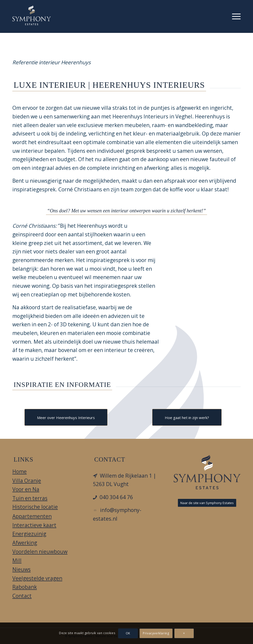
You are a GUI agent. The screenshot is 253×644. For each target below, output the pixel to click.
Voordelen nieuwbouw (40, 552)
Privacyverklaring (156, 633)
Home (20, 471)
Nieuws (21, 569)
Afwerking (25, 543)
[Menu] (236, 16)
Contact (22, 596)
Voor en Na (26, 489)
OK (128, 633)
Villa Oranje (27, 481)
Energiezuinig (29, 534)
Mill (17, 560)
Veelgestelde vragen (37, 578)
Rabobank (25, 587)
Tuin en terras (30, 498)
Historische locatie (35, 507)
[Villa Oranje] (32, 15)
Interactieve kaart (34, 525)
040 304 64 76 (116, 497)
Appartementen (32, 516)
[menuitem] (236, 16)
